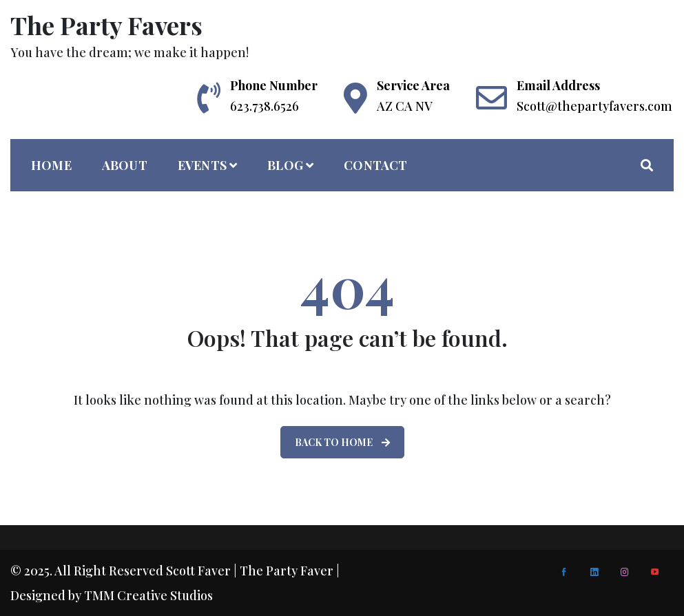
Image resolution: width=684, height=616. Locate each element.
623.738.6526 (265, 106)
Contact (375, 165)
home (51, 165)
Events (202, 165)
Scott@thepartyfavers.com (594, 106)
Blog (285, 165)
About (125, 165)
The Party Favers (106, 25)
